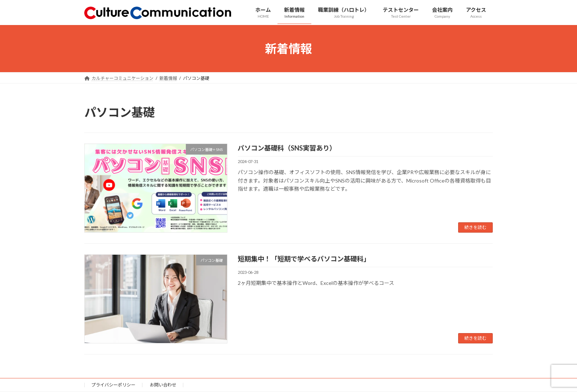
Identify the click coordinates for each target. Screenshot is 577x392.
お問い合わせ (163, 385)
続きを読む (475, 227)
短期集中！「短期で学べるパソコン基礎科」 (304, 259)
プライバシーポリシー (113, 385)
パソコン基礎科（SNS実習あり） (287, 148)
